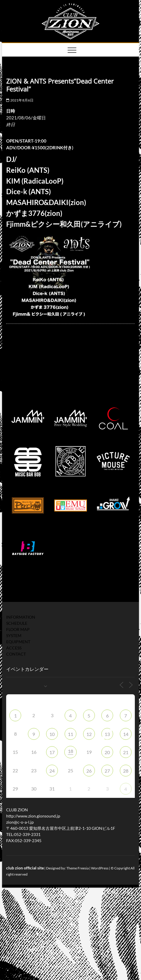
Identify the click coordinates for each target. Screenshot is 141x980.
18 (70, 751)
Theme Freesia (78, 868)
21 (126, 752)
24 (52, 771)
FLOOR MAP (18, 629)
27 (107, 771)
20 (107, 752)
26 (89, 771)
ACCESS (14, 648)
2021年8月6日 (20, 100)
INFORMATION (21, 617)
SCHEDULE (17, 623)
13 (107, 734)
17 (52, 752)
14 (126, 734)
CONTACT (16, 654)
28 (126, 771)
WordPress (100, 868)
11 (70, 734)
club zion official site (25, 868)
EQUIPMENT (18, 642)
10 (52, 734)
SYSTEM (14, 635)
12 (89, 734)
